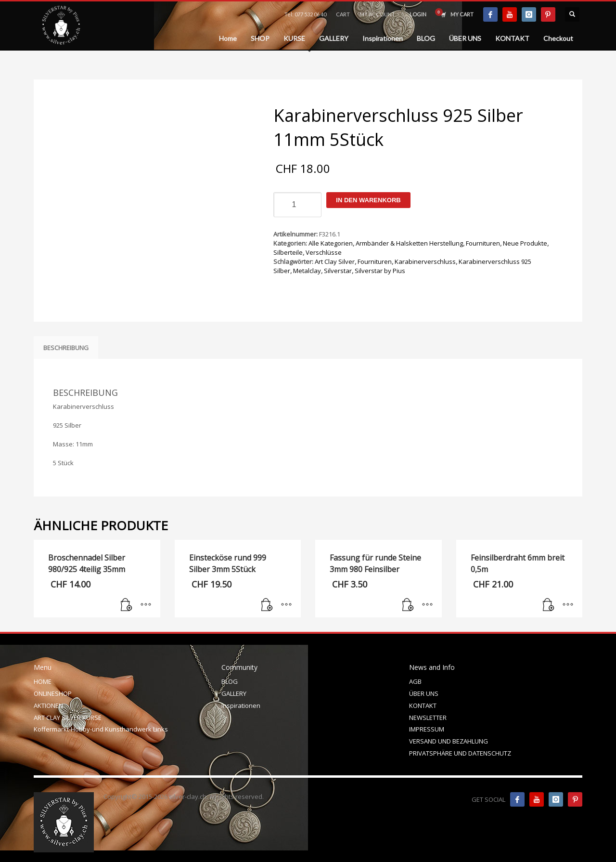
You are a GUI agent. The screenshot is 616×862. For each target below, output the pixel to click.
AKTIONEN (48, 705)
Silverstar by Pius (380, 271)
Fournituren (483, 243)
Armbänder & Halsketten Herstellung (409, 243)
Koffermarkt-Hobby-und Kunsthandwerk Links (101, 729)
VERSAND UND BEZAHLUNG (449, 741)
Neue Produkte (525, 243)
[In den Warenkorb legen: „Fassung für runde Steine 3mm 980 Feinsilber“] (408, 605)
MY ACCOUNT (377, 14)
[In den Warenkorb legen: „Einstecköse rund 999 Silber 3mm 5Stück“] (267, 605)
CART (343, 14)
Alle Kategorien (331, 243)
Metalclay (307, 271)
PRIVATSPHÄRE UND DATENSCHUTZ (460, 753)
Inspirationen (241, 705)
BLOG (230, 681)
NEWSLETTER (428, 718)
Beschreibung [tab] (66, 348)
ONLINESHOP (53, 693)
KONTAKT (423, 705)
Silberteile (288, 252)
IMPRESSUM (427, 729)
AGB (415, 681)
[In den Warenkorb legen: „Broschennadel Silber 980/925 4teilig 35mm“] (127, 605)
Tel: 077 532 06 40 (305, 14)
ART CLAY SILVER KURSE (68, 718)
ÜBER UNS (424, 693)
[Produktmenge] (297, 205)
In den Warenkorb (368, 200)
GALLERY (234, 693)
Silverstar (338, 271)
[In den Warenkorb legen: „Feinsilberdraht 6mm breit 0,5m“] (549, 605)
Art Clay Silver (335, 261)
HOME (43, 681)
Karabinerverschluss (425, 261)
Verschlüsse (324, 252)
